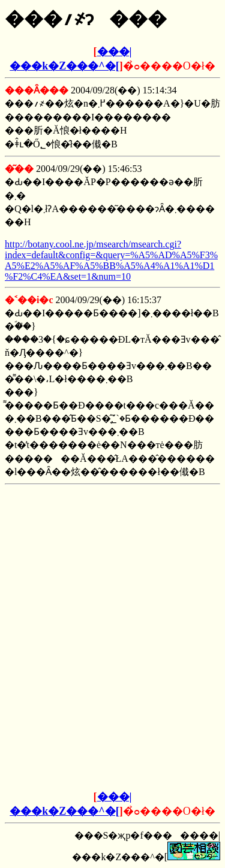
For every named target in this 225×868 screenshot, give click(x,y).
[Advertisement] (113, 564)
